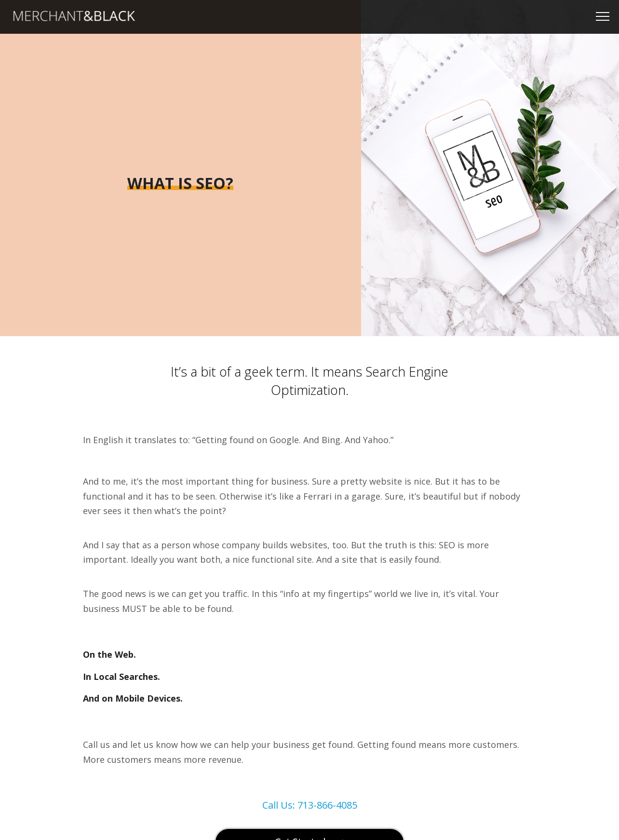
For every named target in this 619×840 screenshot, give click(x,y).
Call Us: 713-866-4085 (310, 805)
